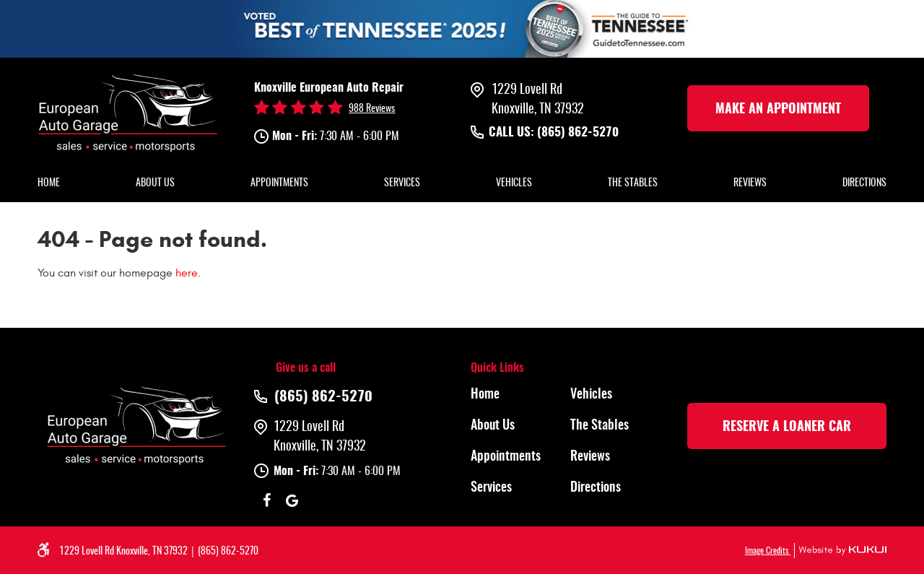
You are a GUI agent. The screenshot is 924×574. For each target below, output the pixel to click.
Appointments (279, 183)
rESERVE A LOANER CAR (787, 427)
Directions (864, 183)
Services (402, 183)
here (187, 273)
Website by (840, 551)
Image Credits (768, 551)
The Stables (633, 183)
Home (49, 183)
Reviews (750, 183)
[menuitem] (49, 184)
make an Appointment (778, 110)
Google (292, 500)
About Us (155, 183)
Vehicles (514, 183)
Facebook (267, 500)
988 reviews (372, 109)
